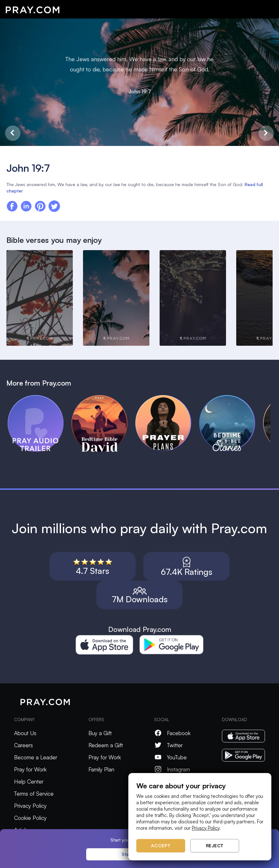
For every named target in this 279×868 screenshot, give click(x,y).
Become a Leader (36, 757)
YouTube (170, 757)
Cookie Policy (30, 818)
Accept (161, 846)
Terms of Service (34, 794)
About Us (25, 733)
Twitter (168, 745)
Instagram (172, 769)
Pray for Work (30, 769)
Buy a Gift (100, 733)
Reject (215, 846)
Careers (23, 745)
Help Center (29, 781)
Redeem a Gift (106, 745)
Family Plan (101, 769)
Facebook (172, 733)
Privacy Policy (30, 806)
